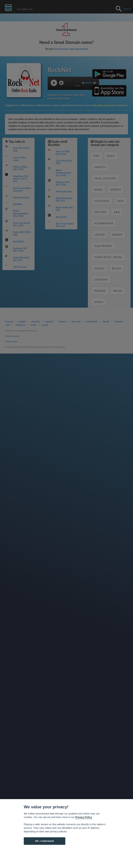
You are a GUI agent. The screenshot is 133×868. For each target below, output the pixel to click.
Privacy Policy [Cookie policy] (84, 817)
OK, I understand (44, 841)
